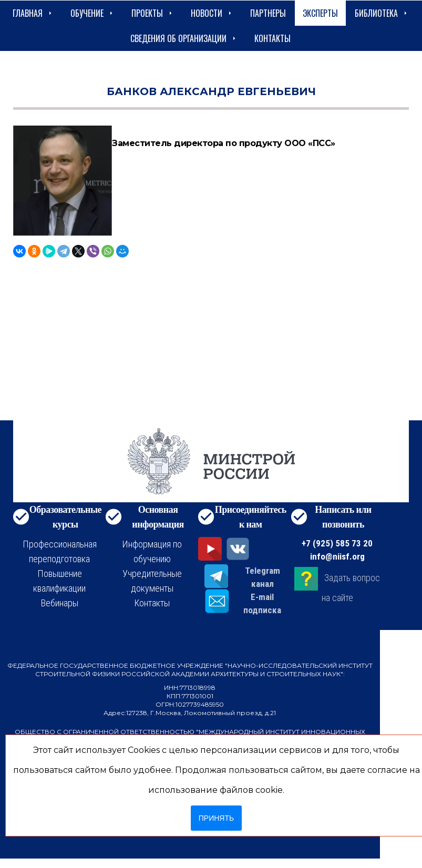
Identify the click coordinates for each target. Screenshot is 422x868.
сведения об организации (184, 38)
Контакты (272, 38)
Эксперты (320, 13)
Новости (212, 13)
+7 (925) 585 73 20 (337, 543)
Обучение (92, 13)
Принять (216, 818)
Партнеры (268, 13)
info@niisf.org (337, 556)
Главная (33, 13)
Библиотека (382, 13)
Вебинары (60, 603)
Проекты (153, 13)
